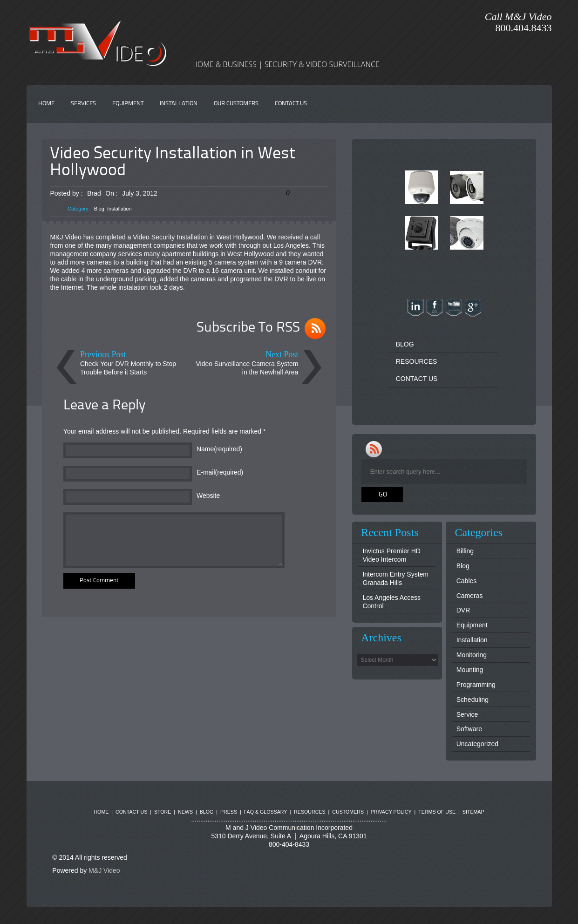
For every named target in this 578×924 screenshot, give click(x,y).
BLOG (405, 344)
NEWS (185, 812)
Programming (476, 685)
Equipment (472, 625)
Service (467, 714)
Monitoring (472, 655)
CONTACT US (291, 104)
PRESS (229, 812)
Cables (467, 581)
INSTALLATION (179, 104)
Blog (99, 209)
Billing (465, 551)
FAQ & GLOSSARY (266, 812)
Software (469, 729)
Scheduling (473, 700)
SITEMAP (473, 812)
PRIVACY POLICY (391, 812)
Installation (119, 209)
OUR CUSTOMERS (236, 104)
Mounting (470, 670)
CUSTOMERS (348, 812)
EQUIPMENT (128, 104)
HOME (46, 104)
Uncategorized (477, 744)
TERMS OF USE (437, 812)
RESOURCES (417, 361)
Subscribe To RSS (248, 328)
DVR (463, 610)
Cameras (470, 596)
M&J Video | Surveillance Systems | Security (238, 43)
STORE (163, 812)
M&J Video (104, 870)
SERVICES (83, 104)
